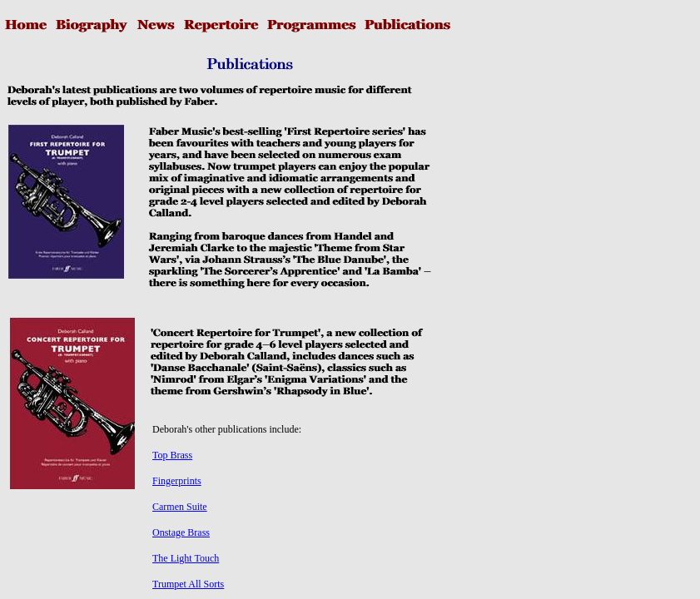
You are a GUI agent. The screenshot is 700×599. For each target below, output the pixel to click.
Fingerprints (177, 481)
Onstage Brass (181, 532)
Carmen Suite (180, 507)
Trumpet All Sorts (188, 584)
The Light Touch (186, 558)
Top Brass (172, 455)
